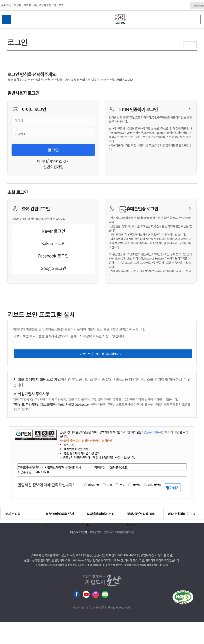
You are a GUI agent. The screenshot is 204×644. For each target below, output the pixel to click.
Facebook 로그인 (53, 256)
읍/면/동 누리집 (56, 514)
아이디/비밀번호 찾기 (53, 161)
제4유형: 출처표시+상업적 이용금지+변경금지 (86, 441)
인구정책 (58, 5)
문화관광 (6, 5)
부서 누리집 (13, 514)
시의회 (27, 5)
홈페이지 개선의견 (31, 467)
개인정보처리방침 (78, 532)
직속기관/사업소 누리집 (100, 515)
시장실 (17, 5)
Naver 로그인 (53, 231)
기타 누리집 (176, 514)
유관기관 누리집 (138, 514)
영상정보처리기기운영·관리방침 (119, 532)
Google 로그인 (53, 268)
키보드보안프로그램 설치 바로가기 (101, 354)
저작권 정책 (95, 532)
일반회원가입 (53, 167)
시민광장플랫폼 (42, 5)
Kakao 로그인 (53, 243)
